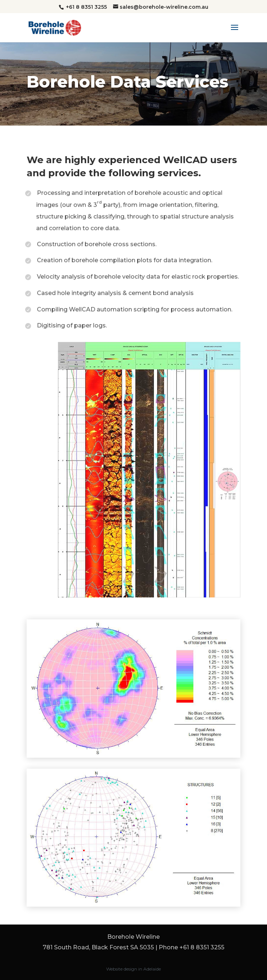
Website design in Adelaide (133, 969)
